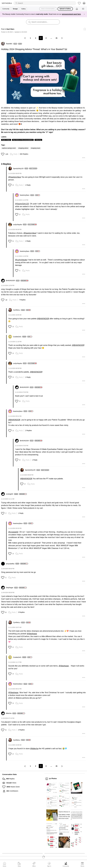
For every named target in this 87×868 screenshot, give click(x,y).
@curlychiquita (21, 260)
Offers (34, 866)
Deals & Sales (6, 140)
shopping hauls (36, 148)
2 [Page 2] (36, 38)
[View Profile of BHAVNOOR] (13, 281)
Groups (15, 9)
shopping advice (23, 148)
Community (66, 866)
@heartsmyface (15, 177)
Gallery (23, 9)
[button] (43, 78)
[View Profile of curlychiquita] (20, 225)
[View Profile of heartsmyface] (27, 195)
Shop (19, 866)
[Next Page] (62, 38)
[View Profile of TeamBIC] (11, 44)
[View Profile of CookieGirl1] (20, 337)
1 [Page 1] (30, 38)
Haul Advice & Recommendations (23, 140)
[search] (45, 3)
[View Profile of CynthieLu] (19, 310)
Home (4, 866)
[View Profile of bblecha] (11, 713)
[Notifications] (77, 9)
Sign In (49, 864)
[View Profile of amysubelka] (13, 564)
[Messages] (83, 9)
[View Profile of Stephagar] (12, 588)
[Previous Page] (25, 38)
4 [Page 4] (46, 38)
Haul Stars (10, 29)
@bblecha (34, 749)
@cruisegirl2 (13, 532)
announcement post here (71, 14)
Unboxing (38, 140)
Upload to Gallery (65, 9)
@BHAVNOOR (43, 319)
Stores (82, 866)
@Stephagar (32, 634)
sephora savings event (9, 148)
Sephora (7, 3)
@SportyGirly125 (22, 204)
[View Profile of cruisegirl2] (12, 494)
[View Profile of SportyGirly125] (21, 169)
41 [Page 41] (57, 38)
